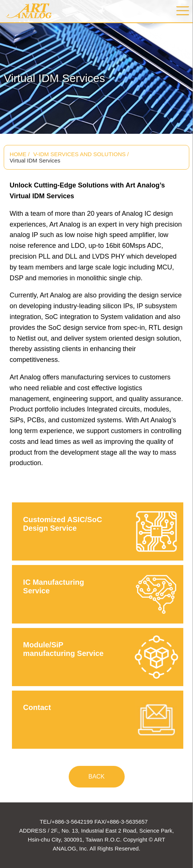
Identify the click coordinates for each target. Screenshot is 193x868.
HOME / (20, 154)
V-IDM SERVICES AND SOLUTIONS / (81, 154)
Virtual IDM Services (35, 160)
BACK (97, 777)
